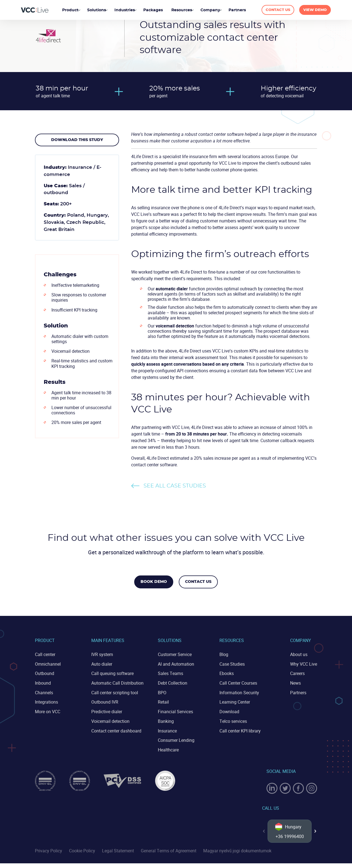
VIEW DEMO (315, 10)
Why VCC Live (304, 664)
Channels (44, 692)
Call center (45, 654)
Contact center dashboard (116, 729)
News (295, 682)
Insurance (167, 729)
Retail (163, 701)
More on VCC (48, 711)
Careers (297, 673)
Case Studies (232, 664)
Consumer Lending (176, 739)
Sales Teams (170, 673)
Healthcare (168, 748)
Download (229, 711)
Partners (298, 692)
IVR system (102, 654)
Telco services (233, 720)
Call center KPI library (240, 729)
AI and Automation (176, 664)
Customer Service (175, 654)
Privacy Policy (49, 855)
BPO (162, 692)
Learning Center (235, 701)
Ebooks (227, 673)
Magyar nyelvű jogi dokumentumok (237, 855)
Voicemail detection (110, 720)
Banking (166, 720)
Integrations (46, 701)
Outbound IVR (105, 701)
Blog (224, 654)
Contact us (199, 582)
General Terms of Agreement (169, 855)
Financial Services (175, 711)
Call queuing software (112, 673)
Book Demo (153, 582)
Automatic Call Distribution (117, 682)
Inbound (43, 682)
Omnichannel (48, 664)
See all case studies (175, 486)
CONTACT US (276, 10)
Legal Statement (118, 855)
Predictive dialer (107, 711)
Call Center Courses (238, 682)
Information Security (239, 692)
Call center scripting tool (115, 692)
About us (299, 654)
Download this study (77, 140)
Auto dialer (102, 664)
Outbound (45, 673)
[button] (315, 833)
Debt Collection (173, 682)
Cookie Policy (82, 855)
